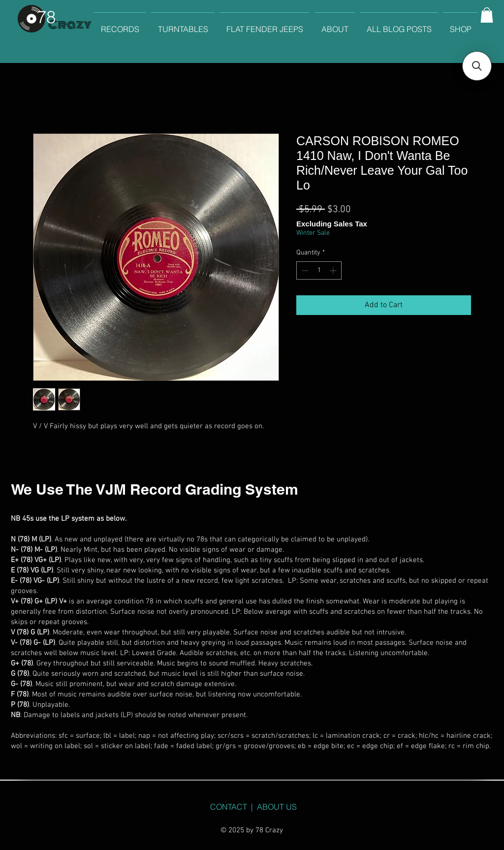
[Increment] (334, 270)
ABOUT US (277, 807)
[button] (487, 15)
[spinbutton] (319, 270)
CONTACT (229, 807)
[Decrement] (304, 270)
